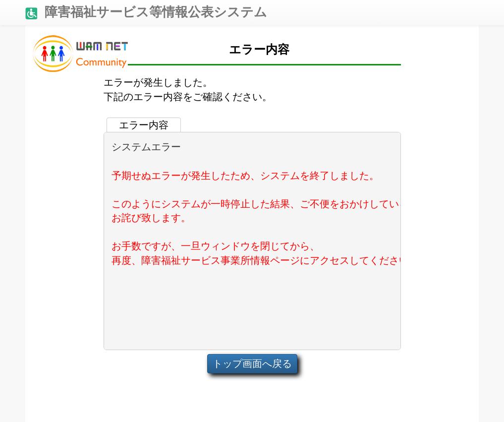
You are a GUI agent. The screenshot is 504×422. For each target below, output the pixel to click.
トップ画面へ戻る (252, 363)
